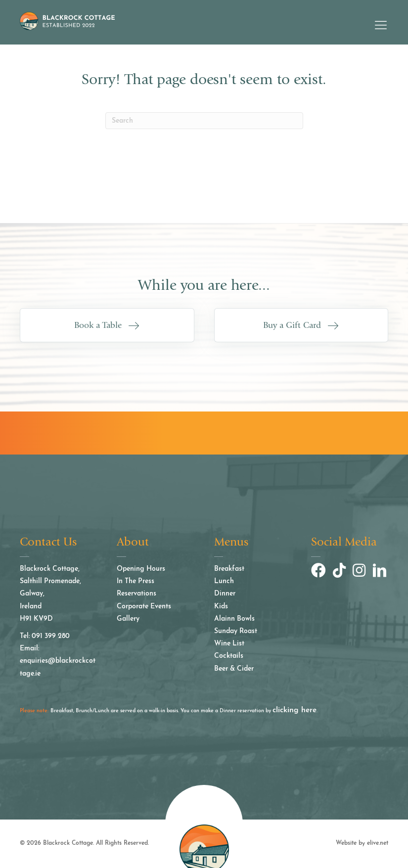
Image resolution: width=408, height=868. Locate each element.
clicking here (294, 710)
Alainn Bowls (234, 619)
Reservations (136, 594)
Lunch (224, 581)
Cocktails (229, 656)
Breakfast (229, 569)
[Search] (204, 121)
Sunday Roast (236, 631)
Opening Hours (141, 569)
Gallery (128, 619)
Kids (221, 607)
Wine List (229, 644)
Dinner (225, 594)
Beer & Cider (234, 669)
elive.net (378, 843)
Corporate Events (144, 607)
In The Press (136, 581)
